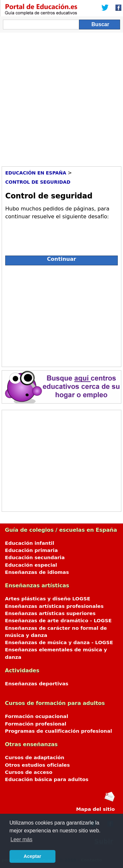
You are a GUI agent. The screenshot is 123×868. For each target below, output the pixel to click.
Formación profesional (36, 724)
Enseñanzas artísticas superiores (50, 613)
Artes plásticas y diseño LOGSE (48, 599)
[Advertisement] (61, 97)
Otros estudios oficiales (37, 765)
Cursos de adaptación (35, 758)
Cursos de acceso (29, 772)
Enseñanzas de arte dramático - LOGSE (58, 621)
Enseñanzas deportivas (37, 684)
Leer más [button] (21, 839)
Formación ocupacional (37, 716)
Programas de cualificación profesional (59, 731)
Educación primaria (31, 550)
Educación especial (31, 565)
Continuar (61, 259)
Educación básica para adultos (47, 779)
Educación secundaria (35, 558)
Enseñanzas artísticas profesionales (54, 606)
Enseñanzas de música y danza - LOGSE (59, 643)
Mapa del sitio (95, 809)
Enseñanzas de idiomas (37, 572)
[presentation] (55, 235)
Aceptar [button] (32, 856)
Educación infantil (30, 543)
